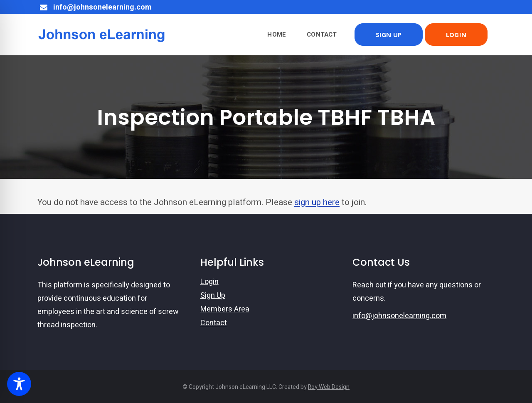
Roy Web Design (329, 387)
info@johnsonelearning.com (399, 316)
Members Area (225, 309)
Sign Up (213, 296)
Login (209, 282)
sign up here (317, 202)
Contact (214, 323)
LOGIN (456, 35)
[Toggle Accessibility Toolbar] (19, 384)
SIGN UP (389, 35)
